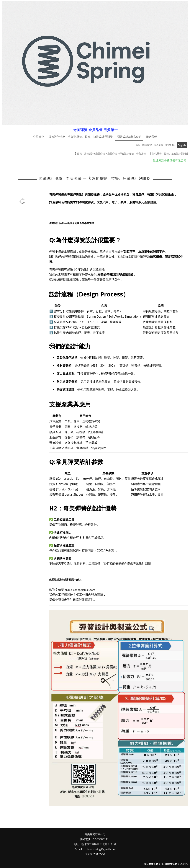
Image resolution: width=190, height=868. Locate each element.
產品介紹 (112, 154)
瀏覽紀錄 (170, 145)
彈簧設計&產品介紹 (95, 154)
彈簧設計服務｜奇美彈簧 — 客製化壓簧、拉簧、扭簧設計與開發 (154, 154)
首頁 (79, 154)
